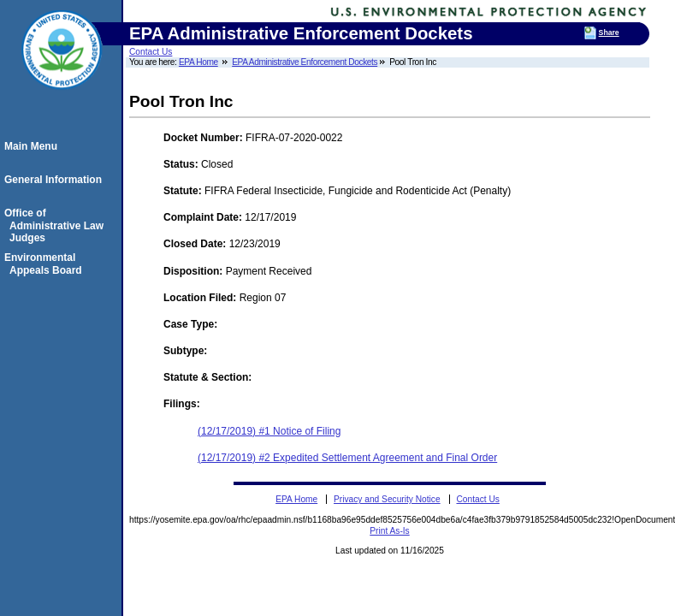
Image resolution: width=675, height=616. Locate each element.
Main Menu (33, 146)
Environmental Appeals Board (46, 264)
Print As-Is (389, 531)
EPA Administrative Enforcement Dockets (305, 62)
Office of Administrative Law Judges (56, 225)
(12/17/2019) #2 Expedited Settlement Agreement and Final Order (347, 458)
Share (609, 33)
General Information (56, 180)
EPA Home (198, 62)
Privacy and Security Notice (387, 499)
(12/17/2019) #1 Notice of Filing (269, 431)
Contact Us (151, 52)
